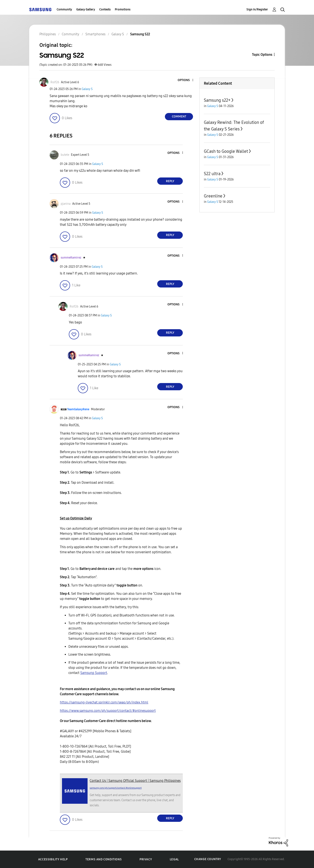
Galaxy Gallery (86, 9)
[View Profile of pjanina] (66, 204)
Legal (174, 859)
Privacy (146, 859)
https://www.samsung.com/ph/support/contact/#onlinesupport (108, 711)
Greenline (213, 196)
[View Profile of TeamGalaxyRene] (78, 409)
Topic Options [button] (262, 55)
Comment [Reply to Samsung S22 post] (179, 117)
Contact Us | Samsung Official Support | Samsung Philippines (135, 781)
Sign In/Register (257, 9)
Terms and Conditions (104, 859)
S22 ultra (212, 174)
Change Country (208, 859)
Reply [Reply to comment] (170, 181)
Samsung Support (94, 673)
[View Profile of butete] (65, 155)
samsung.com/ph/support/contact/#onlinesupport (116, 788)
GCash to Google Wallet (226, 151)
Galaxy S (87, 89)
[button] (186, 80)
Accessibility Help (53, 859)
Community (64, 9)
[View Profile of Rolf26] (55, 82)
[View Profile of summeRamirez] (71, 258)
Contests (105, 9)
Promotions (123, 9)
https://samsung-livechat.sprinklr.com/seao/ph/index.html (104, 702)
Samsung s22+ (217, 100)
